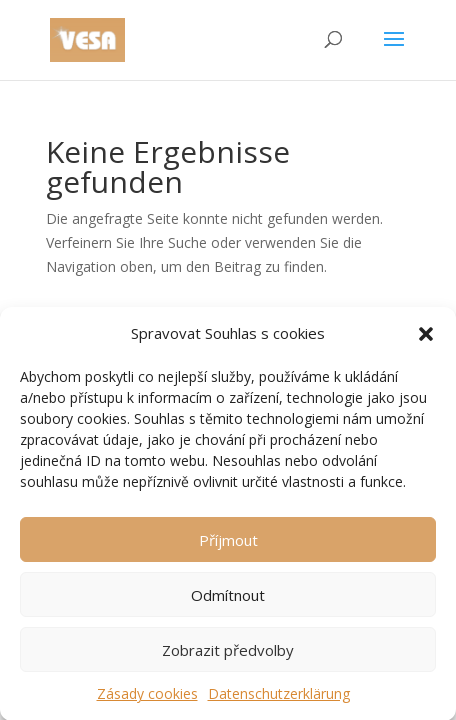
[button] (426, 338)
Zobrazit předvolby (228, 653)
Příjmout (228, 543)
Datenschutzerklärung (279, 697)
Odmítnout (228, 598)
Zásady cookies (147, 697)
